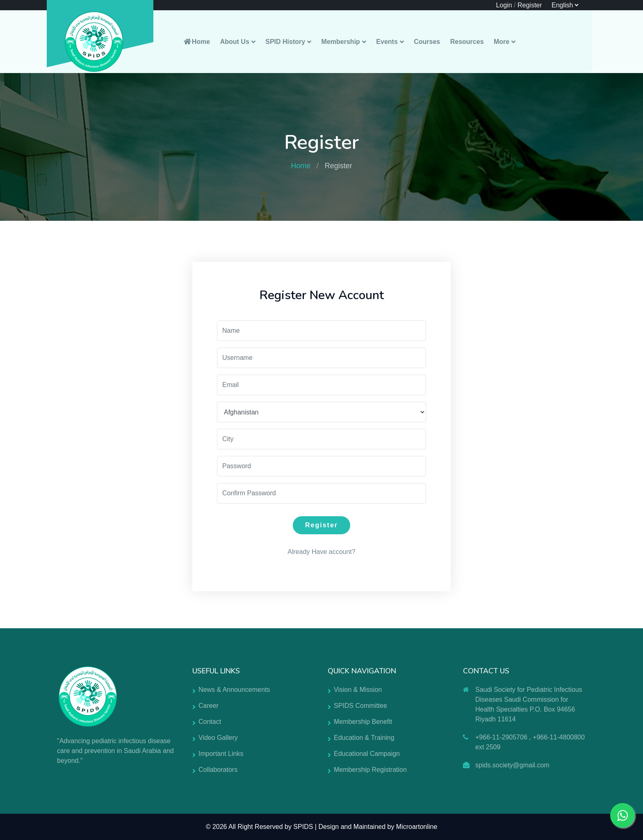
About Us (235, 42)
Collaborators (218, 770)
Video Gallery (218, 738)
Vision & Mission (358, 690)
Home (196, 42)
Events (387, 42)
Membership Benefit (363, 722)
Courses (427, 42)
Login (504, 5)
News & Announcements (234, 690)
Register (530, 5)
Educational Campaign (367, 754)
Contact (210, 722)
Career (209, 706)
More (502, 42)
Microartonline (417, 827)
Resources (467, 42)
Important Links (221, 754)
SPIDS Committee (360, 706)
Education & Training (364, 738)
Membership (341, 42)
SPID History (285, 42)
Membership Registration (370, 770)
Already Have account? (321, 552)
